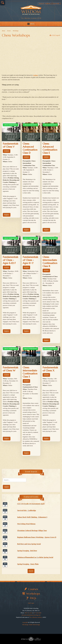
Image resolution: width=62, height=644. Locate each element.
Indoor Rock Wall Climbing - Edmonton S (32, 517)
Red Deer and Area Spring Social (29, 544)
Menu (33, 24)
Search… (3, 3)
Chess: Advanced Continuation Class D (30, 148)
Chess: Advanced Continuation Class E (50, 148)
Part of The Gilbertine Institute (31, 639)
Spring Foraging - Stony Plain (28, 564)
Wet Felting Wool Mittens (26, 524)
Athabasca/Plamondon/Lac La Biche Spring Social (35, 557)
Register (7, 215)
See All (31, 571)
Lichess (36, 75)
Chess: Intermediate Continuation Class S (30, 372)
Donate (56, 4)
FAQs (33, 598)
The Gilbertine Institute (36, 617)
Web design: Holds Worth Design (31, 625)
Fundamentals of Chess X (50, 369)
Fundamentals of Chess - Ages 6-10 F (11, 260)
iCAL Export (55, 35)
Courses (33, 589)
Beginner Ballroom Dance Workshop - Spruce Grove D (37, 537)
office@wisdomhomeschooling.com (31, 615)
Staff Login (31, 603)
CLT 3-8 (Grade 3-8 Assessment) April (31, 504)
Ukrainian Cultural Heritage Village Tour (32, 531)
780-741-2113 (28, 613)
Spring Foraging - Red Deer (27, 551)
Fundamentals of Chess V (11, 145)
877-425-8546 (38, 613)
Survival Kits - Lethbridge (27, 510)
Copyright (25, 622)
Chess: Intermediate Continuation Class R (50, 262)
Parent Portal (45, 4)
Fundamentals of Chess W (11, 369)
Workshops (33, 594)
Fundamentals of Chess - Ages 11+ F (30, 260)
